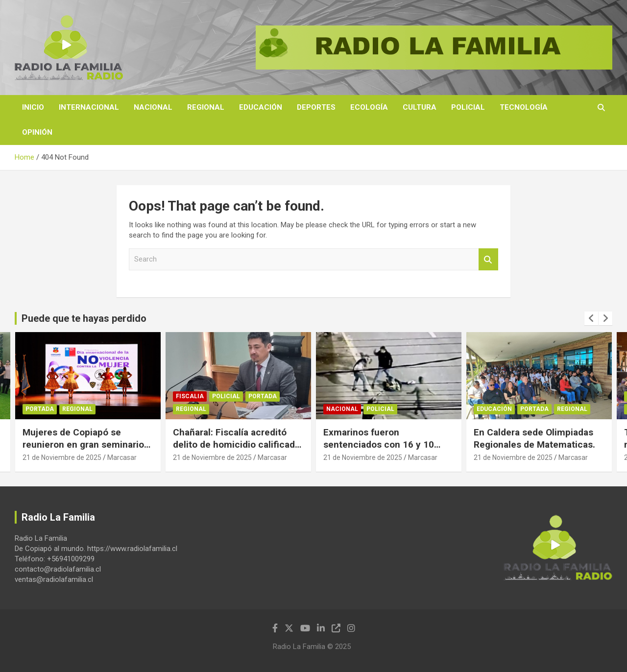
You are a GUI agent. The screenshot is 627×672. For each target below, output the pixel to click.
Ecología (369, 107)
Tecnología (524, 107)
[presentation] (591, 318)
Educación (261, 107)
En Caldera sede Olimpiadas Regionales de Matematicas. (534, 438)
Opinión (37, 132)
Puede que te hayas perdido (84, 318)
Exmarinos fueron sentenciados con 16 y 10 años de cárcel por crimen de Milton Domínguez (386, 450)
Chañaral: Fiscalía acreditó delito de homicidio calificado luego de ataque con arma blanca (237, 450)
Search (488, 259)
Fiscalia (190, 396)
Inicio (33, 107)
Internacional (89, 107)
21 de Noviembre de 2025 (62, 457)
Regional (206, 107)
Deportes (316, 107)
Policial (468, 107)
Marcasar (122, 457)
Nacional (153, 107)
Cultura (420, 107)
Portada (40, 409)
